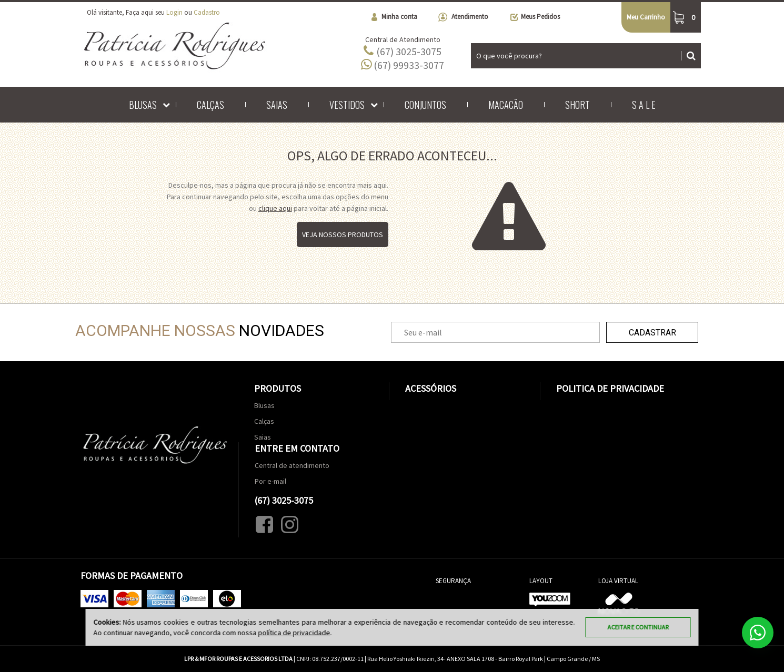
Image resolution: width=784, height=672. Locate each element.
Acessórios (431, 388)
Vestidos (347, 105)
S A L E (644, 105)
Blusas (143, 105)
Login (174, 12)
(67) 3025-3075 (403, 51)
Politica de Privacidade (610, 388)
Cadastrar (652, 333)
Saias (277, 105)
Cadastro (207, 12)
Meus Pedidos (535, 17)
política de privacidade (294, 633)
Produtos (278, 388)
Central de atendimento (292, 465)
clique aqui (275, 208)
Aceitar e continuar (638, 627)
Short (577, 105)
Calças (210, 105)
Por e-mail (270, 481)
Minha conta (394, 17)
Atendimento (463, 17)
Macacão (506, 105)
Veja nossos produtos (343, 235)
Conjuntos (425, 105)
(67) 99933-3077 (403, 65)
